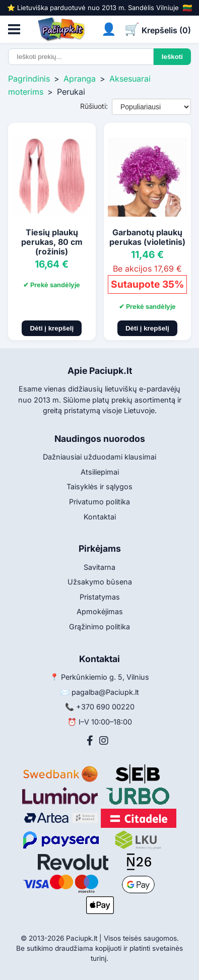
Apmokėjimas (100, 611)
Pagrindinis (29, 79)
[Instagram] (104, 741)
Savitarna (99, 567)
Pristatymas (100, 597)
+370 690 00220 (105, 707)
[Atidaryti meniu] (14, 29)
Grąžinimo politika (99, 627)
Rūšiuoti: (94, 106)
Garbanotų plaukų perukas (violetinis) (147, 237)
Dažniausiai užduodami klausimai (99, 457)
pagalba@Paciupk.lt (105, 692)
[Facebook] (90, 741)
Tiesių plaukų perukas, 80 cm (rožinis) (52, 242)
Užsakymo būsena (100, 582)
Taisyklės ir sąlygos (99, 486)
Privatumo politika (99, 502)
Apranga (80, 79)
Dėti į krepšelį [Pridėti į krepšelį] (52, 328)
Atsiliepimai (100, 472)
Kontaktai (100, 517)
